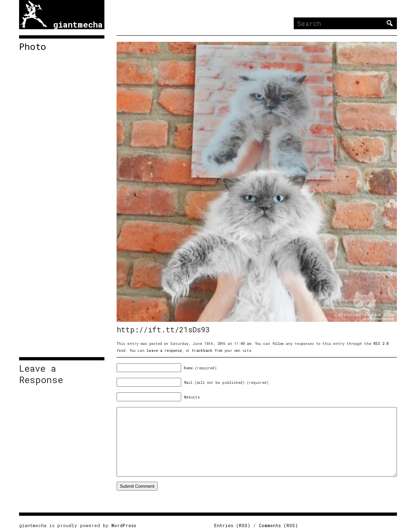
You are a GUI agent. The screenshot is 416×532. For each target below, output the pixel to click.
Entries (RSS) (232, 525)
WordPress (124, 525)
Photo (32, 47)
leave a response (164, 350)
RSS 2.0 (381, 344)
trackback (202, 350)
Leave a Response (41, 374)
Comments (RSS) (278, 525)
